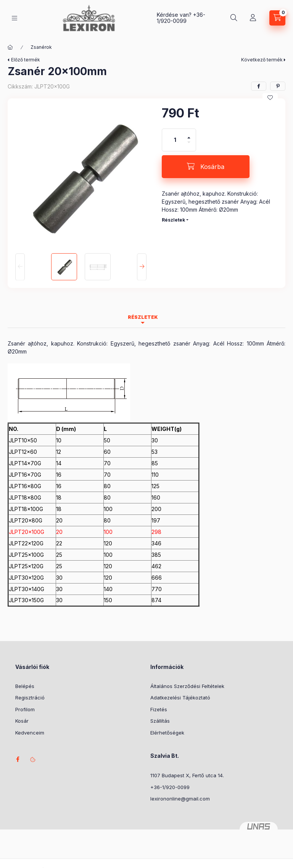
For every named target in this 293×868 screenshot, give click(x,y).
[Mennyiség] (175, 140)
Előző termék (26, 60)
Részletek (173, 220)
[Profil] (253, 18)
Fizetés (159, 709)
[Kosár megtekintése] (277, 18)
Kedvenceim (30, 733)
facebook (18, 759)
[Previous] (20, 267)
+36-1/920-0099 (181, 18)
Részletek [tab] (143, 317)
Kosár (22, 721)
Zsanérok (41, 47)
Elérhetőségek (167, 733)
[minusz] (189, 145)
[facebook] (259, 86)
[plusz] (189, 134)
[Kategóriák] (14, 18)
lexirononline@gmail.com (180, 799)
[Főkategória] (10, 47)
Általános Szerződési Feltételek (187, 686)
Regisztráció (30, 698)
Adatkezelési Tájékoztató (180, 698)
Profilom (25, 709)
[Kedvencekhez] (270, 98)
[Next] (142, 267)
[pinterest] (278, 86)
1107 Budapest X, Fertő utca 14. (187, 775)
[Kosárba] (206, 167)
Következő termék (262, 60)
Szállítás (160, 721)
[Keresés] (234, 18)
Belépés (25, 686)
